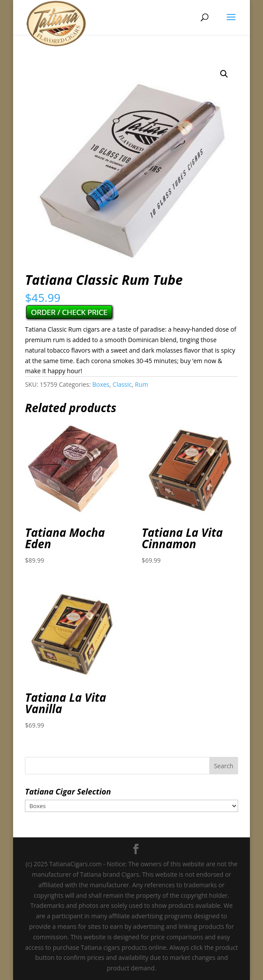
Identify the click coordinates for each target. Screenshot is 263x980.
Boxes (101, 384)
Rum (142, 384)
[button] (224, 74)
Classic (122, 384)
